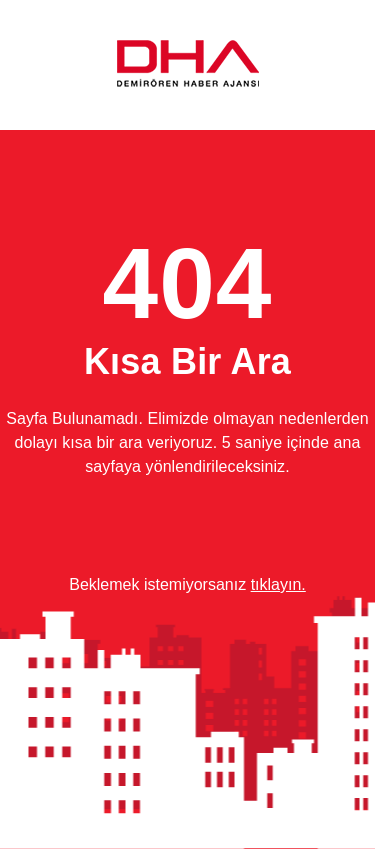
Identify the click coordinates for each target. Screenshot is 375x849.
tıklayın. (278, 584)
